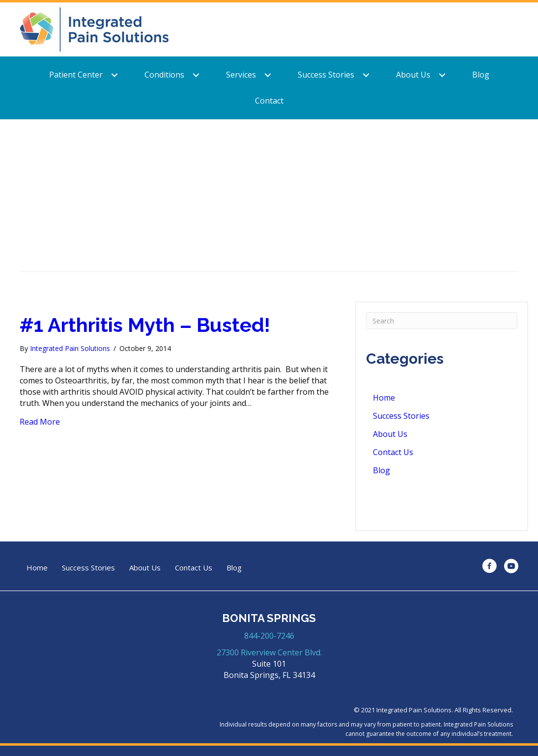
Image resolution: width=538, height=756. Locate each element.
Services (241, 75)
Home (384, 398)
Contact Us (393, 452)
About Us (413, 75)
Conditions (164, 75)
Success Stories (326, 75)
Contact (269, 101)
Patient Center (76, 75)
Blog (481, 75)
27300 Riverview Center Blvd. (269, 652)
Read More (40, 422)
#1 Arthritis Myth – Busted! (145, 325)
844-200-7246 (269, 636)
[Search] (442, 321)
